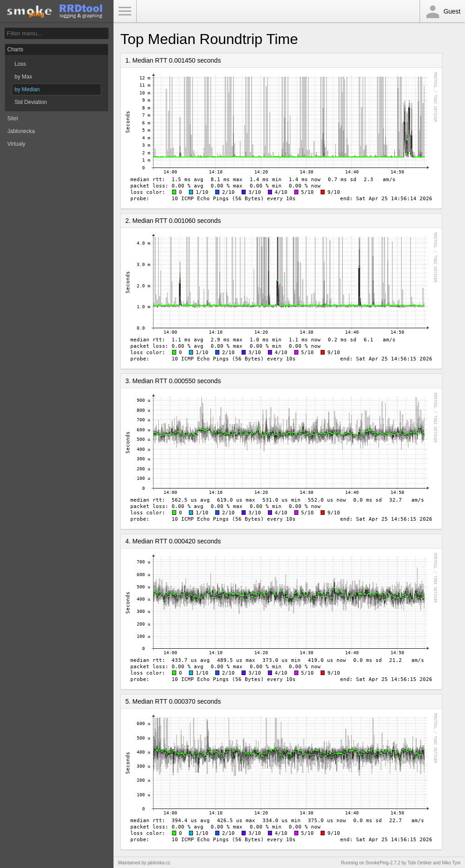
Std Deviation (31, 102)
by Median (27, 89)
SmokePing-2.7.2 (383, 863)
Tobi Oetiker (419, 863)
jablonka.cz (159, 863)
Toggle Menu (125, 11)
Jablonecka (21, 131)
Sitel (12, 118)
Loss (20, 64)
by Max (23, 77)
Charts (15, 49)
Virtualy (16, 144)
